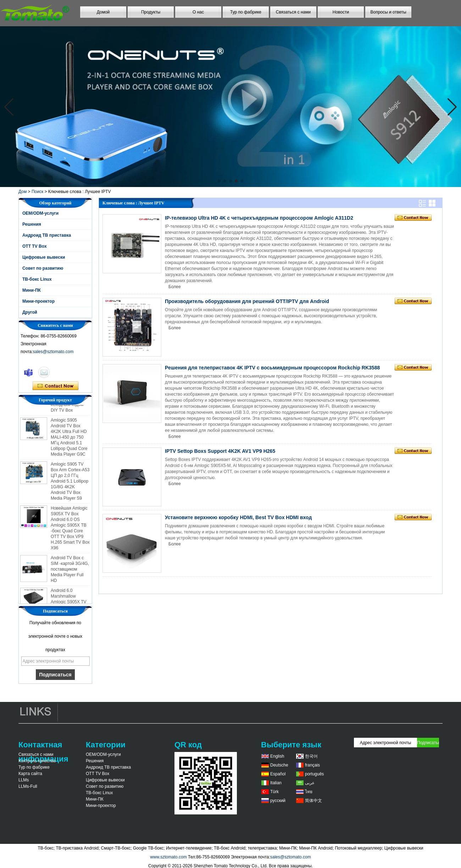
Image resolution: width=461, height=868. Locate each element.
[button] (219, 181)
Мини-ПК (32, 290)
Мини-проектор (38, 301)
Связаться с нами (293, 12)
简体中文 (313, 801)
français (312, 765)
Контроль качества (37, 761)
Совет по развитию (43, 268)
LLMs (24, 780)
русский (278, 801)
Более (175, 287)
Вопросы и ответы (388, 12)
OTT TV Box (35, 246)
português (314, 774)
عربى (310, 783)
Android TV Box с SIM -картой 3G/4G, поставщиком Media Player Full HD (70, 571)
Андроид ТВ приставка (47, 235)
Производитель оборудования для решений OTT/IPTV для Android (247, 301)
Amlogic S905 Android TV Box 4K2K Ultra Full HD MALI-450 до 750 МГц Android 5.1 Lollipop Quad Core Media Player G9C (69, 439)
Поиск (37, 192)
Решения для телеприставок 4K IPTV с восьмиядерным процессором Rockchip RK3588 (272, 368)
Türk (274, 792)
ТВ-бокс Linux (37, 279)
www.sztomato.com (168, 857)
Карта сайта (30, 774)
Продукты (151, 12)
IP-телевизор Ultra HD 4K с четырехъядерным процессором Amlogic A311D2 (259, 218)
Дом (23, 192)
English (277, 756)
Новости (341, 12)
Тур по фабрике (246, 12)
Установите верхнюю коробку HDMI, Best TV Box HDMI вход (238, 517)
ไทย (309, 792)
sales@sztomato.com (53, 352)
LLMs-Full (28, 786)
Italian (276, 783)
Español (278, 774)
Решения (32, 224)
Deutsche (279, 765)
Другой (30, 312)
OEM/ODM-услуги (40, 213)
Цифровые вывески (44, 257)
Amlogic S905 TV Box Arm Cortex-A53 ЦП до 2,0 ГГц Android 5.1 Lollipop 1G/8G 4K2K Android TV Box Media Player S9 (70, 483)
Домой (103, 12)
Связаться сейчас (55, 386)
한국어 (311, 756)
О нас (198, 12)
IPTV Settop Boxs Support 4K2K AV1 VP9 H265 (220, 451)
